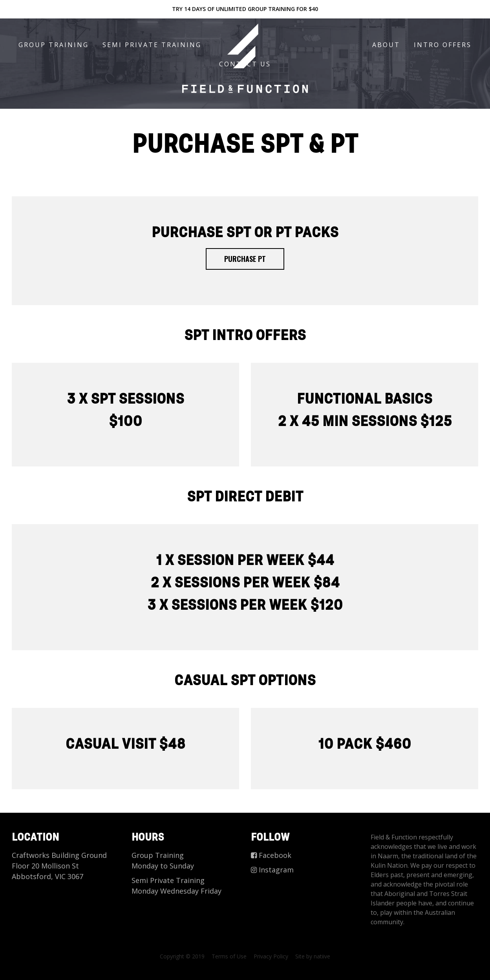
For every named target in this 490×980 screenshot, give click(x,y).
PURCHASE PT (245, 259)
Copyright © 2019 (182, 956)
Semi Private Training (152, 45)
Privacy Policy (271, 956)
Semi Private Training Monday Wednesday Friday (176, 886)
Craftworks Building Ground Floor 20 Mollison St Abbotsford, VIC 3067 (59, 866)
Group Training (54, 45)
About (386, 45)
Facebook (271, 855)
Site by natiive (313, 956)
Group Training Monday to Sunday (163, 860)
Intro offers (443, 45)
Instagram (272, 870)
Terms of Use (229, 956)
